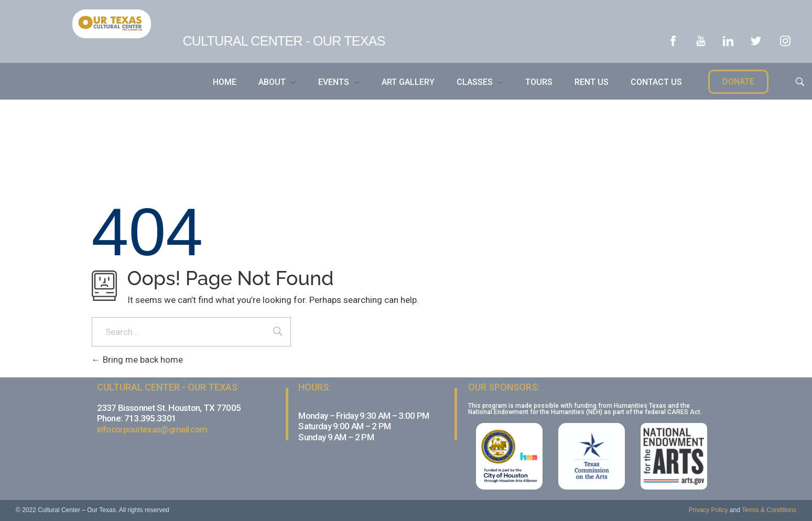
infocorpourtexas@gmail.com (152, 429)
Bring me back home (137, 360)
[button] (738, 82)
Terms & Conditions (769, 510)
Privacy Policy (708, 510)
